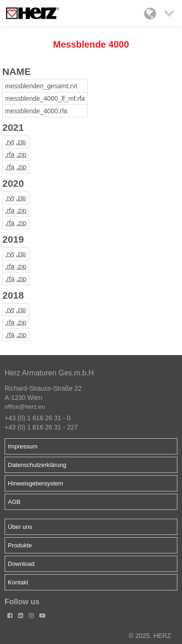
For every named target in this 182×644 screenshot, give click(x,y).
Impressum (23, 446)
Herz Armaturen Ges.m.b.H (49, 373)
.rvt (9, 142)
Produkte (20, 545)
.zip (21, 142)
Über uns (20, 527)
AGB (14, 502)
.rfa (10, 154)
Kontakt (18, 582)
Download (21, 564)
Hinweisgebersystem (36, 483)
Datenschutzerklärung (37, 465)
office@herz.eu (25, 407)
